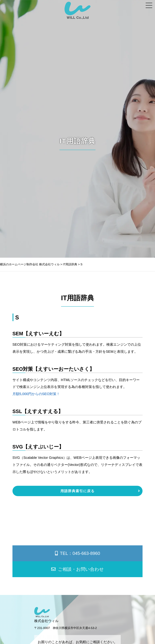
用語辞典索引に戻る (77, 491)
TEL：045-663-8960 (78, 553)
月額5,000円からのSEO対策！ (36, 394)
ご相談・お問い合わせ (77, 569)
